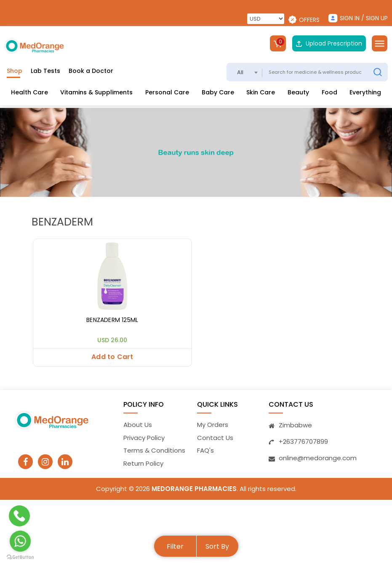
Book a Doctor (91, 71)
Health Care (29, 92)
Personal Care (167, 92)
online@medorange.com (318, 458)
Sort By (217, 546)
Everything (365, 92)
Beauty (298, 92)
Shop (15, 71)
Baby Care (218, 92)
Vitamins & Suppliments (96, 92)
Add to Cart (112, 357)
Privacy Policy (144, 438)
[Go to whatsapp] (20, 541)
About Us (138, 425)
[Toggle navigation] (380, 43)
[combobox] (244, 72)
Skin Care (261, 92)
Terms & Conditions (154, 451)
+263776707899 (303, 442)
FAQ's (205, 451)
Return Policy (143, 463)
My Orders (213, 425)
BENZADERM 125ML (112, 320)
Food (329, 92)
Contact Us (215, 438)
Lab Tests (45, 71)
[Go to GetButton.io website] (20, 557)
